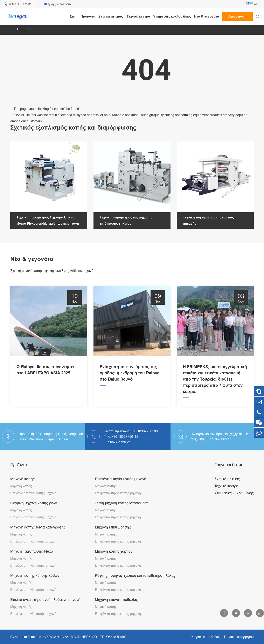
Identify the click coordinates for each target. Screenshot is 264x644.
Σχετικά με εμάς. (111, 16)
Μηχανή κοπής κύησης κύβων (35, 575)
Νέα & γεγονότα (207, 16)
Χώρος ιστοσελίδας (206, 637)
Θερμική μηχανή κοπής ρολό (34, 503)
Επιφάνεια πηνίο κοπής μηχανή (33, 493)
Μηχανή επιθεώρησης (113, 527)
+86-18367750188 (20, 4)
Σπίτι (74, 16)
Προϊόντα (88, 16)
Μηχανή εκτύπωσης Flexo (32, 551)
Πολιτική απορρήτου (239, 637)
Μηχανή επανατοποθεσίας (116, 600)
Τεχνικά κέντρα (138, 16)
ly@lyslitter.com (57, 4)
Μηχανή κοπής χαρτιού (114, 551)
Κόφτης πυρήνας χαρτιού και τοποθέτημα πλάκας (135, 575)
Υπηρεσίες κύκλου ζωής (172, 16)
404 (29, 30)
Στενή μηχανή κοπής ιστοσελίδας (122, 503)
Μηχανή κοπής (22, 479)
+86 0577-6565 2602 (119, 442)
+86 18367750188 (144, 431)
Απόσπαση (237, 16)
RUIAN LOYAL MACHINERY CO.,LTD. (77, 637)
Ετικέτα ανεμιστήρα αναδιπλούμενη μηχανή (45, 600)
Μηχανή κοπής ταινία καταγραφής (38, 527)
